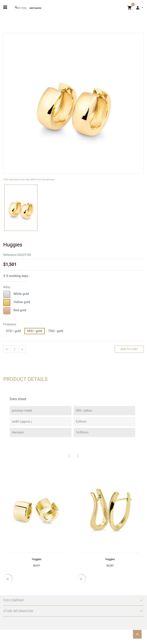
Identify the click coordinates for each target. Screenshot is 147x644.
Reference (10, 255)
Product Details (25, 379)
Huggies (37, 559)
